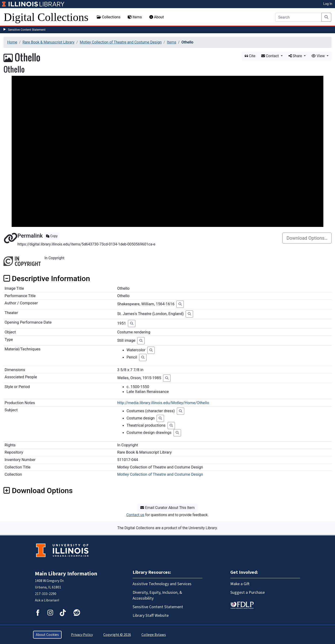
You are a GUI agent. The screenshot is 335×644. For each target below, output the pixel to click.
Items (135, 17)
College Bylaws (154, 635)
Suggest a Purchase (248, 593)
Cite (250, 56)
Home (12, 42)
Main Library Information (66, 574)
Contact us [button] (135, 515)
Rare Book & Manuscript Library (49, 42)
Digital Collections (46, 17)
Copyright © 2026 (117, 635)
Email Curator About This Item (167, 508)
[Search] (298, 17)
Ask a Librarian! (47, 600)
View (319, 56)
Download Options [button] (38, 491)
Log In (328, 4)
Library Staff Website (151, 616)
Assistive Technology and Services (162, 584)
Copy (52, 236)
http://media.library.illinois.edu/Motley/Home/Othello (163, 403)
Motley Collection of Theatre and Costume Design (121, 42)
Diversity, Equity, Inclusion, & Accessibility (157, 595)
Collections (109, 17)
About (157, 17)
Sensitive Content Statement (27, 30)
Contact (271, 56)
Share (296, 56)
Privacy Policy (82, 635)
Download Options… (307, 238)
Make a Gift (240, 584)
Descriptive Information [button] (47, 279)
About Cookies (47, 635)
